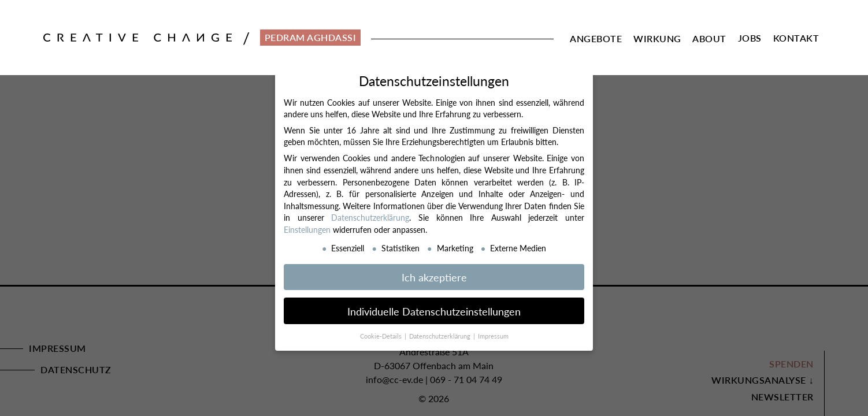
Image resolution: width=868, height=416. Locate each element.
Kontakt (796, 38)
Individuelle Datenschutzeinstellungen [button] (434, 311)
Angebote (596, 38)
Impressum (493, 336)
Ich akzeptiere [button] (434, 277)
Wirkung (657, 38)
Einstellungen (307, 229)
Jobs (750, 38)
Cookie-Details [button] (382, 336)
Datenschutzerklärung (370, 217)
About (709, 38)
